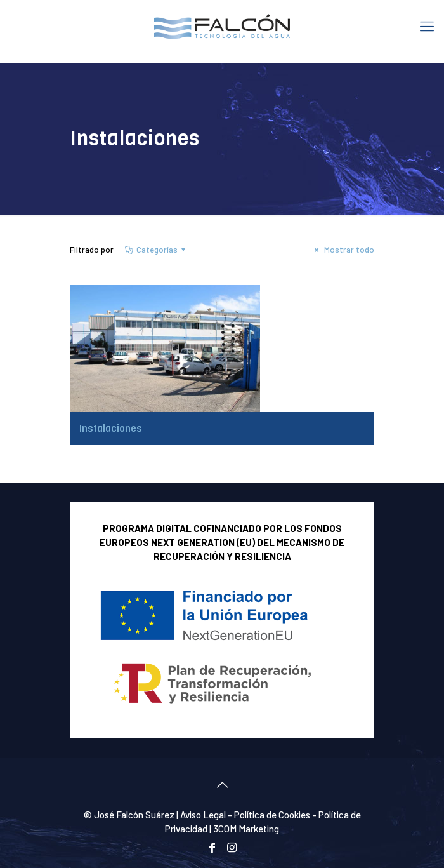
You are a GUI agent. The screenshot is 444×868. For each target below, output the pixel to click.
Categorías (156, 250)
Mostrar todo (343, 250)
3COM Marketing (246, 829)
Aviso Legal (203, 815)
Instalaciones (111, 429)
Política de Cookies (272, 815)
